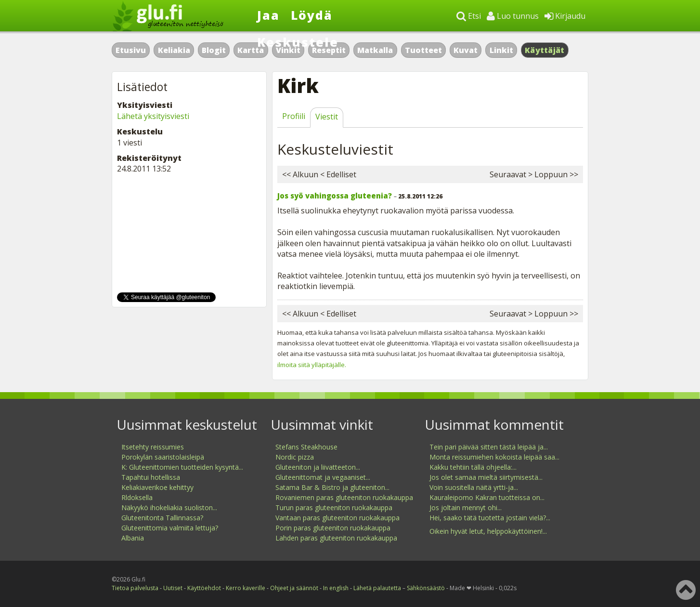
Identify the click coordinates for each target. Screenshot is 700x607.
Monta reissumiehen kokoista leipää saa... (494, 457)
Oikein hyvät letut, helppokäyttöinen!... (488, 531)
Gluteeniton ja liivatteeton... (318, 467)
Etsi (469, 16)
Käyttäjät (545, 50)
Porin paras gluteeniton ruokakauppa (333, 528)
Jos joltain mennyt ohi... (466, 508)
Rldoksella (137, 497)
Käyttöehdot (204, 588)
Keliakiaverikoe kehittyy (157, 487)
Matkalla (375, 50)
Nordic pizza (295, 457)
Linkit (501, 50)
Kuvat (466, 50)
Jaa (268, 15)
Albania (133, 538)
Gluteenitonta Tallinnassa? (162, 518)
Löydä (312, 15)
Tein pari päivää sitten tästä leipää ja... (489, 447)
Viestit (327, 117)
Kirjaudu (565, 16)
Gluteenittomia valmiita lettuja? (170, 528)
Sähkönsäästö (426, 588)
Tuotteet (423, 50)
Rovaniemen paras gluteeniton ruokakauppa (344, 497)
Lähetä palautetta (377, 588)
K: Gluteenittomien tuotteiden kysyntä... (182, 467)
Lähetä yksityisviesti (153, 116)
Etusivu (131, 50)
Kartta (251, 50)
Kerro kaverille (246, 588)
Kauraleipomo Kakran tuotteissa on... (487, 497)
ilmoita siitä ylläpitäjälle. (312, 365)
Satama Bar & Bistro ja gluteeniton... (332, 487)
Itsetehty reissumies (153, 447)
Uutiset (173, 588)
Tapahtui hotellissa (151, 477)
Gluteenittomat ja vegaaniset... (323, 477)
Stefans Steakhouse (306, 447)
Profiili (294, 116)
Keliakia (174, 50)
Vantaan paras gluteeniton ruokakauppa (337, 518)
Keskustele (298, 42)
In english (336, 588)
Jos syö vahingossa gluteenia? (335, 196)
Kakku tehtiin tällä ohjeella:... (473, 467)
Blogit (214, 50)
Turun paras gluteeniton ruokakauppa (334, 508)
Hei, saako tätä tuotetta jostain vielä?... (490, 518)
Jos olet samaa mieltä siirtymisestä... (486, 477)
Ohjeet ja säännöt (294, 588)
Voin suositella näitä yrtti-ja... (474, 487)
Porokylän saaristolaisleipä (163, 457)
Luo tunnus (513, 16)
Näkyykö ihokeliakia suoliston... (169, 508)
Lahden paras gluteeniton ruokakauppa (336, 538)
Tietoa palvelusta (135, 588)
